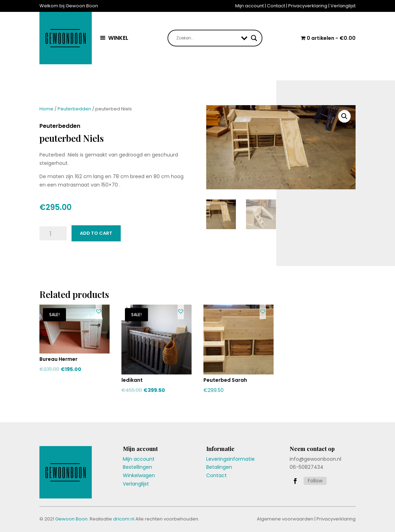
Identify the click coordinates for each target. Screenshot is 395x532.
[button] (99, 311)
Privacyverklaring (308, 6)
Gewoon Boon (71, 519)
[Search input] (207, 38)
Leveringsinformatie (230, 459)
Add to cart (96, 233)
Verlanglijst (343, 6)
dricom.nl (124, 519)
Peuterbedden (74, 109)
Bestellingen (137, 467)
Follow (315, 481)
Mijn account (249, 6)
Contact (276, 6)
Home (46, 109)
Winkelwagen (139, 475)
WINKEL (118, 38)
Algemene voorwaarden (285, 519)
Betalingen (219, 467)
